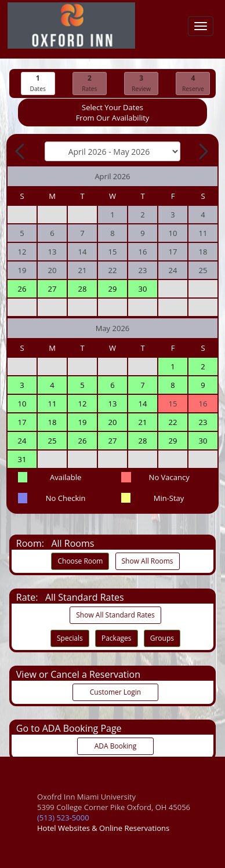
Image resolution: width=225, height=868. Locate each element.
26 (22, 289)
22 (173, 422)
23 (203, 422)
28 (83, 289)
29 (113, 289)
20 (113, 422)
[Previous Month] (21, 151)
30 (143, 289)
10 (22, 404)
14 (143, 404)
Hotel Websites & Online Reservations (103, 828)
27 (52, 289)
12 (83, 404)
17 (22, 422)
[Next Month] (202, 151)
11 (52, 404)
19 (83, 422)
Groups (162, 638)
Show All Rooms (148, 561)
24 (22, 441)
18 (52, 422)
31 (22, 459)
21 (143, 422)
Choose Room (80, 561)
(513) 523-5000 (63, 818)
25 (52, 441)
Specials (70, 638)
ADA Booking (115, 746)
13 (113, 404)
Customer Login (115, 692)
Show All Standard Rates (115, 615)
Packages (117, 638)
